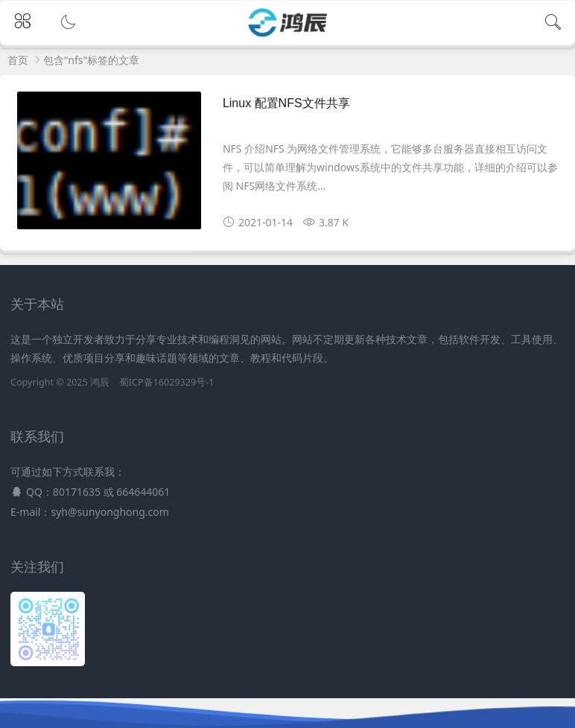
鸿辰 (100, 382)
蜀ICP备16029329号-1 (167, 382)
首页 (18, 60)
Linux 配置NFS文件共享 (286, 103)
